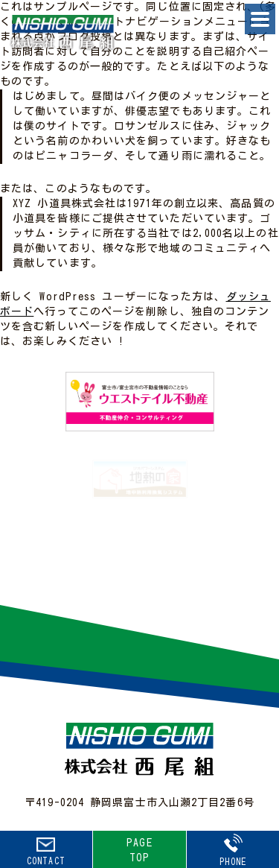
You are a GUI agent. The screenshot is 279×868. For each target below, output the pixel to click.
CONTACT (46, 851)
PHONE (233, 850)
